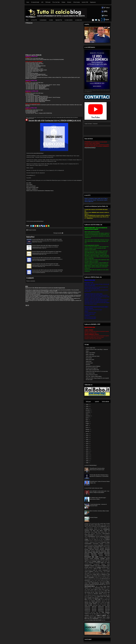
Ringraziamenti (102, 595)
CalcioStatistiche (91, 536)
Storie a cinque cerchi (102, 602)
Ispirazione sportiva (88, 574)
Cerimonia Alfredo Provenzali (97, 538)
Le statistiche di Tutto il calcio (92, 579)
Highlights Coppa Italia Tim (96, 566)
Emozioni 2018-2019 (96, 551)
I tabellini (108, 569)
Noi (109, 585)
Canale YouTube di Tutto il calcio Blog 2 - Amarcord (97, 349)
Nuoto (108, 586)
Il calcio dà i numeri (97, 570)
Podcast (63, 2)
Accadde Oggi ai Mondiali (105, 523)
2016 (87, 447)
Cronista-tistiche (107, 545)
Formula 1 (92, 563)
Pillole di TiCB (98, 589)
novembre (88, 412)
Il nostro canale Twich (90, 348)
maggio (87, 424)
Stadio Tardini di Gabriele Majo (92, 370)
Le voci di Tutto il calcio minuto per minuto (93, 488)
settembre (88, 416)
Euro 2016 (100, 560)
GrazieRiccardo (96, 564)
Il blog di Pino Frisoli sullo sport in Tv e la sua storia (97, 371)
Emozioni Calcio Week (104, 557)
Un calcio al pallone (102, 619)
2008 (87, 463)
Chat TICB (91, 539)
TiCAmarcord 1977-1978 (90, 612)
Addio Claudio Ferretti (105, 525)
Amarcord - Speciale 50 (94, 528)
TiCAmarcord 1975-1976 (90, 611)
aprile (87, 426)
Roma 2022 (87, 597)
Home (28, 2)
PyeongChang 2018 (101, 591)
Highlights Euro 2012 (93, 567)
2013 (87, 453)
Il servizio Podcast (93, 517)
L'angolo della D (96, 574)
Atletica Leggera (103, 531)
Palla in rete (92, 588)
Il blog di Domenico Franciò (92, 375)
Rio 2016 (108, 595)
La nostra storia (79, 20)
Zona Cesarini (89, 358)
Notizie (105, 586)
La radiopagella (90, 577)
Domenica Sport (89, 363)
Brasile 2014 (97, 532)
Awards (92, 532)
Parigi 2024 (103, 588)
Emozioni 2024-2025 (91, 555)
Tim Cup (91, 614)
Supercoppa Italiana (97, 605)
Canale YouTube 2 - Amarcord (91, 124)
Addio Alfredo (98, 525)
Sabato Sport (89, 361)
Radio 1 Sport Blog (90, 355)
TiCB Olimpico (106, 612)
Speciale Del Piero (106, 601)
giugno (87, 422)
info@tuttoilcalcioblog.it (90, 148)
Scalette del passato (93, 598)
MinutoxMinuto (95, 583)
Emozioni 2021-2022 (104, 552)
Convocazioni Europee (98, 544)
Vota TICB (103, 620)
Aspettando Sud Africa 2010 (92, 531)
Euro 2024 (54, 118)
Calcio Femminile (91, 534)
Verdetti (100, 620)
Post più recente (32, 230)
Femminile (87, 563)
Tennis (108, 605)
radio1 (86, 594)
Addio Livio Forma (88, 526)
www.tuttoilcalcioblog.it (39, 153)
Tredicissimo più (93, 616)
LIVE (42, 2)
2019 (87, 441)
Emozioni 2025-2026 (104, 555)
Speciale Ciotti (87, 601)
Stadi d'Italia (95, 602)
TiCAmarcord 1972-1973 (104, 608)
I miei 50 (103, 569)
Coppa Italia (100, 545)
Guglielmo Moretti (105, 564)
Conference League (105, 542)
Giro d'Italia (107, 563)
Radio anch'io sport (90, 360)
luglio (87, 420)
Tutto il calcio (101, 616)
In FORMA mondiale (95, 573)
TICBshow (87, 614)
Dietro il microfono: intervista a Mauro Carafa (99, 511)
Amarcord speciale (89, 529)
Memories (104, 582)
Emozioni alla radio (40, 118)
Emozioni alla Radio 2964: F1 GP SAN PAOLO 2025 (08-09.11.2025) (42, 236)
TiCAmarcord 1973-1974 (90, 610)
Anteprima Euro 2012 (98, 529)
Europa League (96, 561)
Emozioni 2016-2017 (99, 549)
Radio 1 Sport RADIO (90, 353)
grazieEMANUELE (88, 564)
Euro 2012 (95, 560)
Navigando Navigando (89, 585)
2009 (87, 461)
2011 (87, 457)
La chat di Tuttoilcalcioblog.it (91, 465)
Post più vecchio (76, 230)
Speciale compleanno (96, 601)
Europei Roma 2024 (105, 561)
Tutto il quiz (89, 619)
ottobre (87, 414)
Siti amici (69, 2)
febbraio (88, 429)
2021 (87, 438)
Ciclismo (107, 539)
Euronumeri (90, 561)
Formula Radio (100, 563)
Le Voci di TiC (34, 20)
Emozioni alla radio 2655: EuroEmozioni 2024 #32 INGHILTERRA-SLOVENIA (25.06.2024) (71, 243)
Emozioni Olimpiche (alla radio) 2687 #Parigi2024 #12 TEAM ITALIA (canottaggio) (43, 243)
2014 (87, 451)
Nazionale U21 (102, 585)
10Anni (90, 523)
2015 (87, 449)
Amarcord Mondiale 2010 (105, 528)
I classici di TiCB (97, 569)
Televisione (104, 605)
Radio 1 (87, 351)
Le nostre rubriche (69, 20)
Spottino (90, 602)
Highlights (87, 566)
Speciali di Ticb (59, 20)
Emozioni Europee (48, 118)
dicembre (88, 410)
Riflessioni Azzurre (96, 595)
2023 (87, 434)
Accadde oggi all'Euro (89, 525)
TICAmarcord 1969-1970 (90, 607)
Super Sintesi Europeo (102, 604)
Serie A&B (98, 599)
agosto (87, 418)
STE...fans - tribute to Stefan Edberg (94, 376)
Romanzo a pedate (93, 597)
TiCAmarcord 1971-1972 (90, 608)
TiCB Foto (98, 612)
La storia (51, 20)
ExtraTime (88, 365)
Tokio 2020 (96, 614)
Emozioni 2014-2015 (105, 548)
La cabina (87, 576)
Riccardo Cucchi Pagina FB (92, 368)
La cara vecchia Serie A (96, 576)
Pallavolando (98, 588)
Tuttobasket (95, 619)
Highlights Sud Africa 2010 (103, 567)
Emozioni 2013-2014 (93, 548)
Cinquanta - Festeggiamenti (94, 541)
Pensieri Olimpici (90, 589)
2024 (87, 408)
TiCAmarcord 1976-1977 (104, 611)
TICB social (48, 2)
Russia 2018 (103, 596)
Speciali (86, 602)
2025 (87, 406)
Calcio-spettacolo (106, 534)
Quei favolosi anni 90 (89, 592)
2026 (87, 405)
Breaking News (104, 532)
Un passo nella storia (93, 620)
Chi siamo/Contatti (35, 2)
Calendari (97, 537)
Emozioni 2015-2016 (89, 549)
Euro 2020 (105, 560)
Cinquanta (87, 541)
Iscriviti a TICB (85, 2)
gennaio (87, 431)
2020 (87, 440)
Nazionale (97, 585)
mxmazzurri (79, 180)
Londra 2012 (90, 582)
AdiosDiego (94, 526)
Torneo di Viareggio (103, 614)
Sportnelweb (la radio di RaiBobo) (93, 366)
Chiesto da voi (97, 539)
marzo (87, 427)
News (107, 585)
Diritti (94, 547)
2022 (87, 436)
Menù (27, 20)
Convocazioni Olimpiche (93, 545)
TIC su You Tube (56, 2)
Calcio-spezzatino (89, 535)
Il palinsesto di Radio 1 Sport (100, 572)
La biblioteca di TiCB (105, 574)
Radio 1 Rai (98, 592)
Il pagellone (91, 572)
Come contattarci (98, 542)
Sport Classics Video (90, 373)
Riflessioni (90, 595)
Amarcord (103, 526)
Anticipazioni (106, 529)
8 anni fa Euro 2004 (95, 523)
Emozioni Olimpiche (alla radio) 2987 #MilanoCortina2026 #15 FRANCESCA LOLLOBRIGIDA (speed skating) (69, 236)
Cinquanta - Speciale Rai (89, 542)
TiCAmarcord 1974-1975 (104, 610)
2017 (87, 445)
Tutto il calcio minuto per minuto (93, 356)
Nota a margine (99, 586)
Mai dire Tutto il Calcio (97, 582)
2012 (87, 455)
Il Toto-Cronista (76, 2)
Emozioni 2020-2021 (93, 552)
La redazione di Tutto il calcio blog (100, 577)
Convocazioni (88, 544)
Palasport (87, 588)
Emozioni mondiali (99, 559)
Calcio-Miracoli (99, 534)
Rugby (99, 596)
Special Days (107, 599)
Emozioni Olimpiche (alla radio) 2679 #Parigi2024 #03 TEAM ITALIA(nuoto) (43, 249)
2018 (87, 443)
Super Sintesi (93, 604)
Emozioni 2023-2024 (33, 118)
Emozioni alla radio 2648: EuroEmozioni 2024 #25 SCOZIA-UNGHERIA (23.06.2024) (71, 249)
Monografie (102, 583)
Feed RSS (96, 20)
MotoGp (108, 583)
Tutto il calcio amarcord (96, 617)
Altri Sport (98, 526)
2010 (87, 459)
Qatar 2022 (107, 591)
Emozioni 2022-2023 (90, 554)
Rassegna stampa (98, 594)
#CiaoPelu (87, 523)
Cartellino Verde (87, 538)
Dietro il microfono (88, 547)
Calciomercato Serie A (99, 535)
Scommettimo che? (91, 599)
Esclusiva (91, 560)
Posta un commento (31, 260)
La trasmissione (43, 20)
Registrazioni (93, 2)
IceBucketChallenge (88, 570)
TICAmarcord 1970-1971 (104, 607)
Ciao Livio (103, 539)
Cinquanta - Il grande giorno (104, 541)
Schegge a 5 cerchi (103, 598)
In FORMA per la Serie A (105, 573)
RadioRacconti (90, 594)
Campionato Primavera (105, 536)
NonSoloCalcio (90, 586)
